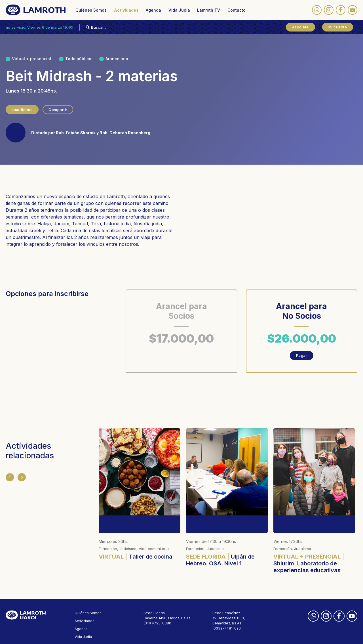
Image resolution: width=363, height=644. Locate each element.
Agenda (153, 10)
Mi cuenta (338, 27)
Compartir (59, 110)
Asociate (300, 27)
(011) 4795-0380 (157, 605)
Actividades (126, 10)
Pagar (302, 355)
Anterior (9, 477)
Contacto (237, 10)
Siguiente (20, 477)
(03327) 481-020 (227, 610)
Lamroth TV (209, 10)
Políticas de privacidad (94, 636)
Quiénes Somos (91, 10)
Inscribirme (23, 110)
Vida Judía (179, 10)
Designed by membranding (166, 636)
